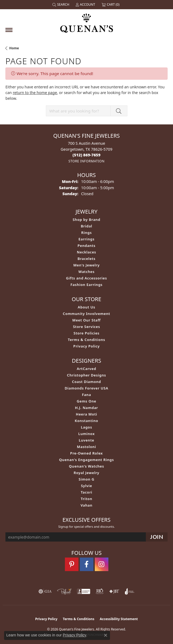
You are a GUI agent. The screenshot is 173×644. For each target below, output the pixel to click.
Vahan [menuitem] (87, 505)
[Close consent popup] (106, 635)
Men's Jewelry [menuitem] (86, 265)
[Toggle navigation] (9, 30)
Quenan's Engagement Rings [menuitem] (87, 460)
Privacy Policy (86, 346)
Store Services (87, 327)
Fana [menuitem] (87, 395)
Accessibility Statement (119, 619)
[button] (61, 5)
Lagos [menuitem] (86, 427)
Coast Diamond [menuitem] (86, 382)
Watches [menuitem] (86, 272)
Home (14, 48)
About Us (86, 307)
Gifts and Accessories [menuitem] (86, 278)
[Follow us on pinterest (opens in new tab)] (72, 564)
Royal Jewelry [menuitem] (86, 473)
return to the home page (35, 93)
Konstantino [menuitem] (86, 421)
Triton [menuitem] (86, 499)
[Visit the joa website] (130, 591)
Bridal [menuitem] (86, 226)
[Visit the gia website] (45, 591)
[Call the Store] (86, 155)
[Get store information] (86, 161)
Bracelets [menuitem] (87, 259)
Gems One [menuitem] (87, 401)
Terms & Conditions (87, 340)
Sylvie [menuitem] (86, 486)
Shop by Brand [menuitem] (87, 220)
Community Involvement (86, 314)
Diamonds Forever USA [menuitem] (86, 388)
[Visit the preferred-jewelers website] (64, 591)
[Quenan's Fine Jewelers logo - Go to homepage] (87, 21)
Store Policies (87, 333)
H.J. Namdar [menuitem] (86, 408)
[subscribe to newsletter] (157, 537)
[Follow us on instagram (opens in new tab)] (102, 564)
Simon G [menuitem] (86, 479)
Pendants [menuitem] (86, 246)
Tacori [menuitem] (86, 492)
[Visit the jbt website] (114, 591)
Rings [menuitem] (86, 233)
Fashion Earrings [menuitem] (86, 285)
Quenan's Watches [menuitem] (87, 466)
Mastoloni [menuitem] (86, 447)
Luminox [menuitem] (86, 434)
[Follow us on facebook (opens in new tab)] (87, 564)
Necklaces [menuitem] (86, 252)
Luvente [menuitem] (86, 440)
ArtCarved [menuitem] (86, 369)
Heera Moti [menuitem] (86, 414)
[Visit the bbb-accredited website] (84, 591)
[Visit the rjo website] (100, 591)
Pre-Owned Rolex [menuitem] (86, 453)
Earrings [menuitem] (86, 239)
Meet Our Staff (86, 320)
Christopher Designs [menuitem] (87, 375)
